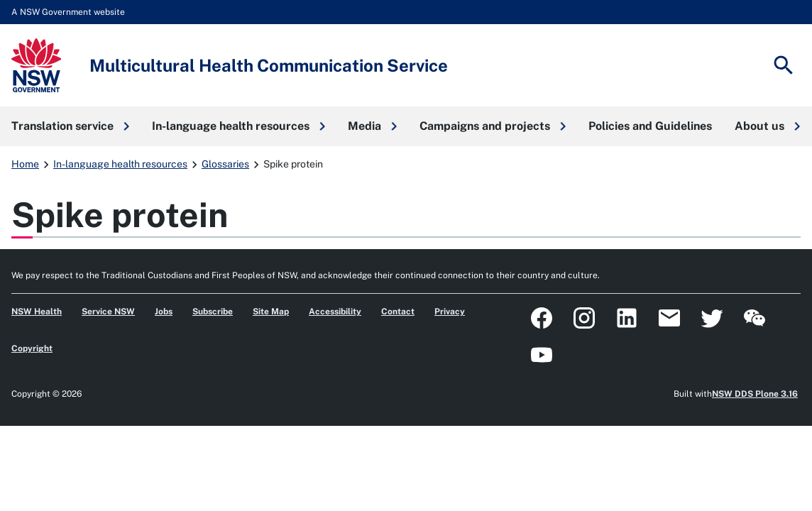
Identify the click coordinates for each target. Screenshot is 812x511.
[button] (70, 126)
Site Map (271, 312)
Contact (398, 312)
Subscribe (213, 312)
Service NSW (108, 312)
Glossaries (225, 164)
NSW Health (37, 312)
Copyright (32, 348)
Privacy (450, 312)
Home (25, 164)
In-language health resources (120, 164)
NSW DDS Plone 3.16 (755, 394)
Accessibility (335, 312)
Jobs (164, 312)
